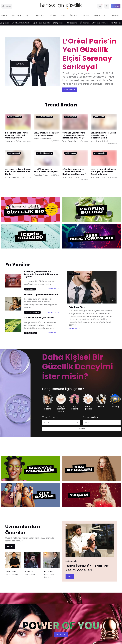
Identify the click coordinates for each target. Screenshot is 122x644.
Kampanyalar (100, 15)
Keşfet (10, 546)
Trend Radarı (61, 105)
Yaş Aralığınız (52, 417)
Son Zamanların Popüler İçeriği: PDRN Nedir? (46, 134)
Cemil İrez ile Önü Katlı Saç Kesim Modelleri (87, 568)
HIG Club (116, 15)
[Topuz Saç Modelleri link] (32, 312)
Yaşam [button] (39, 15)
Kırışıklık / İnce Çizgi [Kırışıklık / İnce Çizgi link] (44, 153)
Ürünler (74, 15)
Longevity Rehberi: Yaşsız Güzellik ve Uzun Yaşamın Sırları (104, 135)
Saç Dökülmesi (105, 23)
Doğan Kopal (12, 571)
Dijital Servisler (58, 15)
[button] (100, 6)
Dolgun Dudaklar (47, 23)
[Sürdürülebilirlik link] (31, 333)
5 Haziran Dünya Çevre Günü (39, 318)
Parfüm (90, 23)
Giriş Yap (116, 6)
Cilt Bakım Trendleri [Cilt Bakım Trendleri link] (45, 117)
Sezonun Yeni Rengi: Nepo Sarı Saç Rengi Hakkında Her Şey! (18, 172)
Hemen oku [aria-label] (61, 634)
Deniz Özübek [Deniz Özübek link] (16, 141)
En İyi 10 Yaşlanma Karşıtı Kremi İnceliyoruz (46, 170)
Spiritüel (63, 23)
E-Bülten (7, 6)
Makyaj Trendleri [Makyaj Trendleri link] (15, 117)
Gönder (81, 429)
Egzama (77, 23)
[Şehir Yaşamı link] (30, 289)
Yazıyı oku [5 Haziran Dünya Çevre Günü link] (54, 333)
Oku (69, 576)
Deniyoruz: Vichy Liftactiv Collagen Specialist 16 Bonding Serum (104, 172)
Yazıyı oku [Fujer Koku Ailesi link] (75, 329)
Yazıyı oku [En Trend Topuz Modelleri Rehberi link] (54, 312)
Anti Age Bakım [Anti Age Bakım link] (100, 153)
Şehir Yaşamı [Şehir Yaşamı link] (71, 117)
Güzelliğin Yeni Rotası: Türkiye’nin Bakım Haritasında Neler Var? (74, 172)
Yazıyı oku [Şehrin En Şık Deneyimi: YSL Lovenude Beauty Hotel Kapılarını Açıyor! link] (54, 289)
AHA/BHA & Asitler (26, 23)
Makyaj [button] (16, 15)
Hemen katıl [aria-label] (70, 90)
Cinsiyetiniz (91, 417)
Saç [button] (28, 15)
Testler (86, 15)
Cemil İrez (29, 571)
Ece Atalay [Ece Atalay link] (72, 141)
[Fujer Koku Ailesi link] (92, 288)
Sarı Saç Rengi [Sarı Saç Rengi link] (14, 153)
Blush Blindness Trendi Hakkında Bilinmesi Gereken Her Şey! (17, 135)
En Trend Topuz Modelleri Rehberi (41, 294)
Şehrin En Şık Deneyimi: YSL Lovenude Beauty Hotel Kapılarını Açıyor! (74, 135)
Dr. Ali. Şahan (50, 571)
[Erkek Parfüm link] (74, 274)
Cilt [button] (3, 15)
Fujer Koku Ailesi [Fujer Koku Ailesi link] (77, 307)
